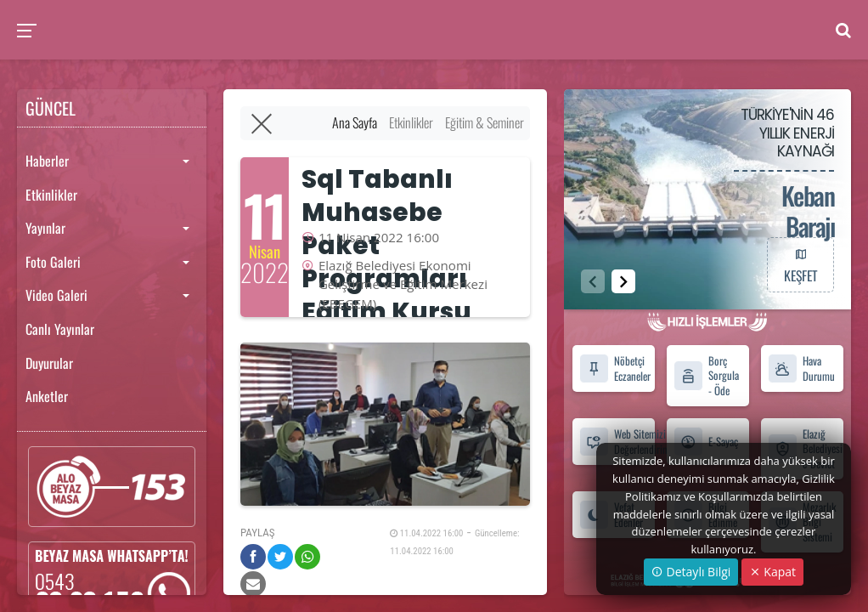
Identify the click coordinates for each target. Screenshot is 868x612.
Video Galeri (56, 295)
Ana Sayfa (355, 122)
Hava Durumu (801, 368)
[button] (623, 281)
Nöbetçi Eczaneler (615, 368)
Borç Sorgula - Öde (706, 376)
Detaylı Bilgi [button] (691, 572)
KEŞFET (800, 264)
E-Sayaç (706, 442)
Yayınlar (45, 228)
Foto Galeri (53, 262)
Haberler (47, 161)
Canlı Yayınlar (60, 329)
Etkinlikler (51, 195)
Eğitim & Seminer (485, 122)
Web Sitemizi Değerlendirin (617, 441)
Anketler (47, 396)
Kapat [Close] (772, 572)
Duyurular (49, 363)
